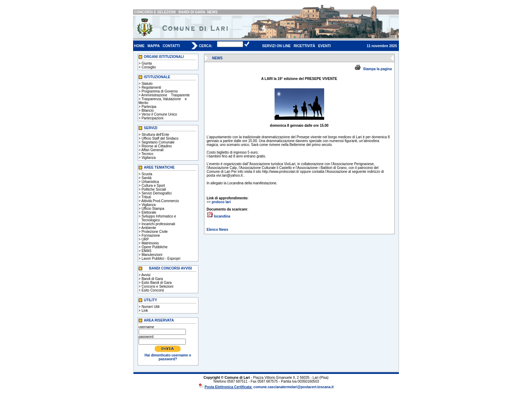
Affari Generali (153, 150)
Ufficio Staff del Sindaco (160, 138)
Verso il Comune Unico (159, 114)
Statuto (147, 84)
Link (145, 311)
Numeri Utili (151, 307)
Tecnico (147, 154)
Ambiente (149, 228)
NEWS (212, 12)
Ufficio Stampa (153, 209)
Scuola (147, 174)
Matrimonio (150, 243)
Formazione (151, 235)
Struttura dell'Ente (155, 135)
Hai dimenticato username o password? (168, 357)
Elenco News (218, 230)
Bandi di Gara (152, 279)
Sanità (146, 178)
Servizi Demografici (156, 193)
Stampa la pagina (377, 69)
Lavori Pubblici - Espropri (161, 259)
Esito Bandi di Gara (156, 283)
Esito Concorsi (153, 290)
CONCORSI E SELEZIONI (155, 12)
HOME (139, 46)
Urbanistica (150, 182)
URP (145, 239)
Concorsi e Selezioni (157, 286)
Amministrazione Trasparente (166, 95)
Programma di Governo (160, 91)
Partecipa (149, 107)
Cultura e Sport (153, 186)
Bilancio (148, 110)
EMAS (146, 251)
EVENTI (325, 46)
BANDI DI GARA (192, 12)
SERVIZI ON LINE (276, 46)
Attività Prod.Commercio (160, 201)
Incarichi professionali (158, 224)
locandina (222, 216)
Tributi (146, 197)
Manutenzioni (152, 255)
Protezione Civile (155, 232)
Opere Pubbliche (155, 247)
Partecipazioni (152, 118)
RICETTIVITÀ (305, 46)
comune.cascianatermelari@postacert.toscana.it (293, 387)
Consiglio (149, 67)
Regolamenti (151, 87)
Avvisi (146, 275)
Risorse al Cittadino (157, 146)
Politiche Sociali (154, 189)
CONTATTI (171, 46)
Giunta (147, 63)
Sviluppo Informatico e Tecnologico (158, 218)
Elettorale (149, 212)
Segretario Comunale (158, 142)
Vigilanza (148, 158)
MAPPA (154, 46)
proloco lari (221, 202)
